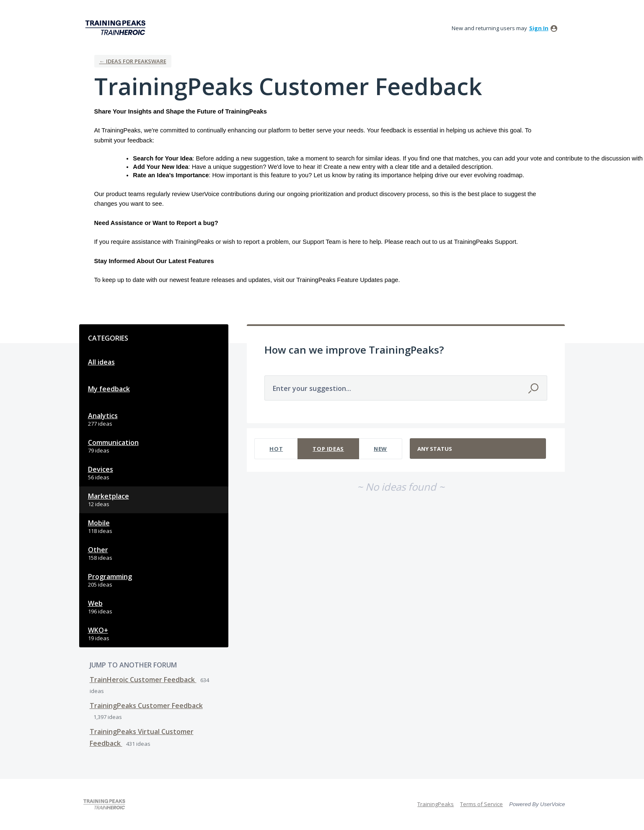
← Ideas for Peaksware (133, 61)
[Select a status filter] (478, 449)
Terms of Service (481, 804)
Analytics (103, 416)
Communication (113, 442)
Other (98, 550)
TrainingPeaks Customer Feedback (146, 706)
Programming (110, 577)
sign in (539, 28)
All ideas (101, 362)
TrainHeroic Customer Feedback (143, 680)
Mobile (99, 523)
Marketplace (109, 496)
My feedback (109, 389)
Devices (101, 469)
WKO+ (98, 630)
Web (95, 603)
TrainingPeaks (436, 804)
